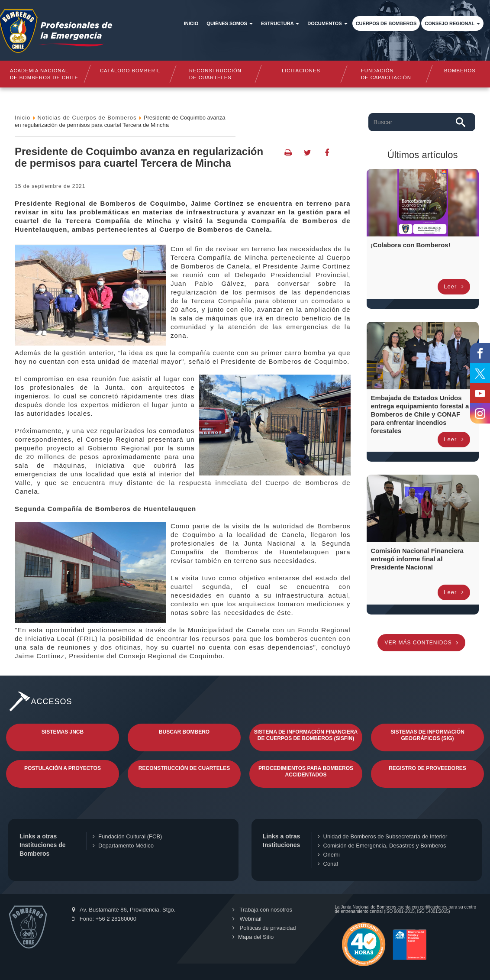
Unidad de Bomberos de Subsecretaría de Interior (383, 836)
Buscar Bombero (184, 732)
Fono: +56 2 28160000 (104, 919)
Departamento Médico (123, 846)
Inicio (191, 23)
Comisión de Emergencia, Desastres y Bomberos (382, 846)
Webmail (247, 919)
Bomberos (460, 71)
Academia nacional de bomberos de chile (44, 74)
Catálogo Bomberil (130, 71)
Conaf (328, 864)
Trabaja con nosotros (262, 910)
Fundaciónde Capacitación (387, 74)
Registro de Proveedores (427, 768)
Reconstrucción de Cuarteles (184, 768)
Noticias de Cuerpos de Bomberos (87, 118)
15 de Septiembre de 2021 (50, 186)
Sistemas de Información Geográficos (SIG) (427, 735)
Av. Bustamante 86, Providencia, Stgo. (124, 910)
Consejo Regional (452, 23)
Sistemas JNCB (63, 732)
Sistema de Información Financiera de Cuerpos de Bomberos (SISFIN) (306, 735)
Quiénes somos (230, 23)
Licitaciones (301, 71)
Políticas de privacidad (264, 928)
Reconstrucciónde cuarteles (215, 74)
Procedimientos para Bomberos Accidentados (306, 771)
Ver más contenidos (421, 643)
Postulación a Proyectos (63, 768)
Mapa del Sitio (253, 937)
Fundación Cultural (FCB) (127, 836)
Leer (454, 286)
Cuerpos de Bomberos (386, 23)
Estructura (280, 23)
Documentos (327, 23)
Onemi (329, 855)
